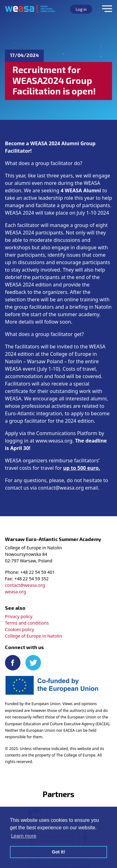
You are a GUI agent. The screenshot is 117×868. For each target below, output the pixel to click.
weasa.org (16, 592)
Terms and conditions (27, 623)
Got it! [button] (58, 852)
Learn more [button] (24, 836)
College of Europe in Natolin (34, 636)
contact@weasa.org (25, 585)
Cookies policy (19, 629)
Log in (81, 9)
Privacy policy (19, 616)
